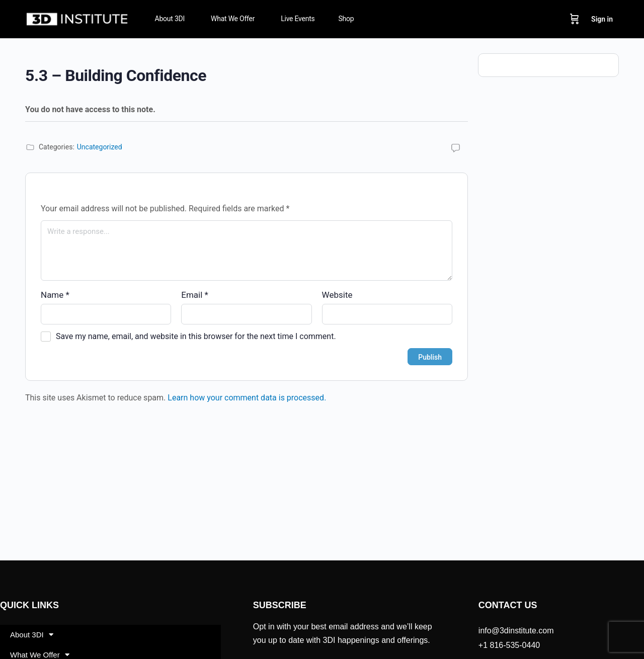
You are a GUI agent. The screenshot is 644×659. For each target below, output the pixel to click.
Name (55, 295)
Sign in (602, 19)
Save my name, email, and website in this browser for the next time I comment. (196, 336)
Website (337, 295)
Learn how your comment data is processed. (247, 398)
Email (195, 295)
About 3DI (32, 635)
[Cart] (575, 19)
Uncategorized (100, 147)
